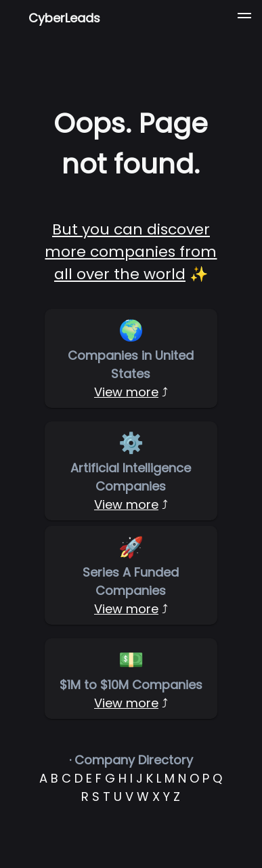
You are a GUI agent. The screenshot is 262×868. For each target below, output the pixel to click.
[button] (244, 18)
